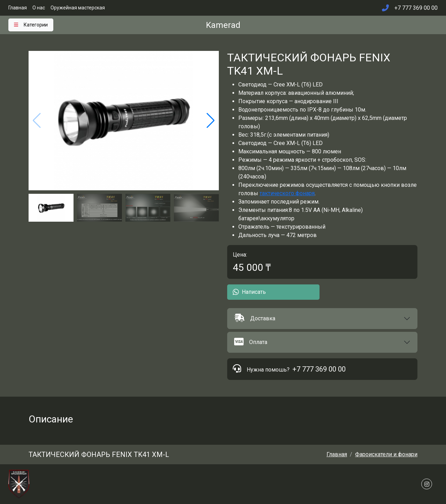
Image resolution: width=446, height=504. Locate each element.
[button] (322, 319)
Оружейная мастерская (78, 8)
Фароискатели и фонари (386, 454)
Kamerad (223, 25)
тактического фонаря (287, 193)
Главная (18, 8)
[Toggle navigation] (31, 25)
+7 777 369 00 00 (319, 369)
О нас (39, 8)
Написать (249, 292)
